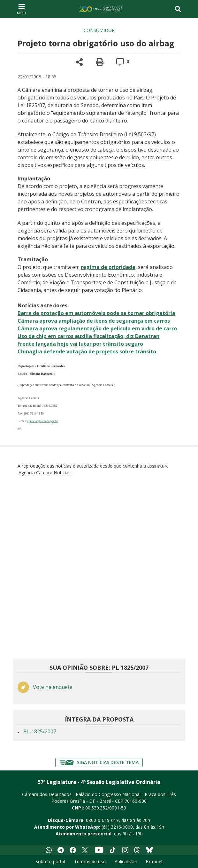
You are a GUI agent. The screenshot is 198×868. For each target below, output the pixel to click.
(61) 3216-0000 (117, 827)
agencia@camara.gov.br (42, 421)
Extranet (154, 861)
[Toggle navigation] (178, 9)
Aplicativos (126, 861)
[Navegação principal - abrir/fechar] (21, 9)
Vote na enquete (53, 687)
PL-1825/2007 (40, 731)
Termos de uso (90, 861)
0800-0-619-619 (102, 820)
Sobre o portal (50, 861)
